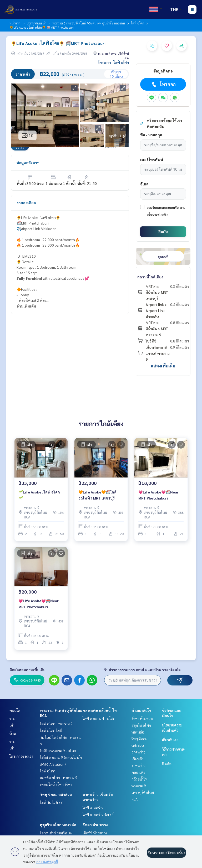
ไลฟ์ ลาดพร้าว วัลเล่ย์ (98, 814)
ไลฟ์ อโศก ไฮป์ (51, 730)
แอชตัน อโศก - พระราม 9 (59, 777)
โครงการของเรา (21, 756)
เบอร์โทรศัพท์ (152, 159)
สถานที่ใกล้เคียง (150, 277)
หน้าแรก (15, 23)
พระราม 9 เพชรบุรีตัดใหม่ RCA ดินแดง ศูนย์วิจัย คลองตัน (89, 23)
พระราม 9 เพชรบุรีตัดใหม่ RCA (143, 792)
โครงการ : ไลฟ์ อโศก (113, 62)
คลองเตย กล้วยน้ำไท (100, 710)
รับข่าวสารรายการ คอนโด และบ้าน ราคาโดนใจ (142, 670)
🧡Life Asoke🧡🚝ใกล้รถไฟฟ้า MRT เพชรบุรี (97, 495)
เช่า (12, 725)
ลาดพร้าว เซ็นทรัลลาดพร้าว (138, 759)
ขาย (12, 718)
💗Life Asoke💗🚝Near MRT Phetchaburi (158, 495)
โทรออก (163, 84)
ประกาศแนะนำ (36, 23)
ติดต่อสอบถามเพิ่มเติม (27, 670)
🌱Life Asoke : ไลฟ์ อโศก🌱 (39, 495)
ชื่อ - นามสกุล (151, 135)
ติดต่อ (167, 764)
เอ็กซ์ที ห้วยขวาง (95, 833)
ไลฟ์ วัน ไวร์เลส (51, 802)
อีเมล (144, 184)
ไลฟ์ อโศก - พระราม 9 (56, 724)
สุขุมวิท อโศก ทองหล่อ (58, 825)
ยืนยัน (163, 232)
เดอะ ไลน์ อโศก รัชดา (56, 784)
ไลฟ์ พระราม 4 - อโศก (99, 718)
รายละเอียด (26, 203)
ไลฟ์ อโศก (138, 23)
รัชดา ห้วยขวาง (95, 825)
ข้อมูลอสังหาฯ (28, 163)
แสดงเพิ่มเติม (163, 366)
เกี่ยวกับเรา (170, 740)
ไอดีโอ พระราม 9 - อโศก (58, 751)
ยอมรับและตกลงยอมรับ (163, 207)
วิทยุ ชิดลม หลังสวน (56, 794)
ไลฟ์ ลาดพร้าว (93, 808)
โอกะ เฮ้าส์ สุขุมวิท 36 (56, 833)
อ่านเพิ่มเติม (26, 306)
